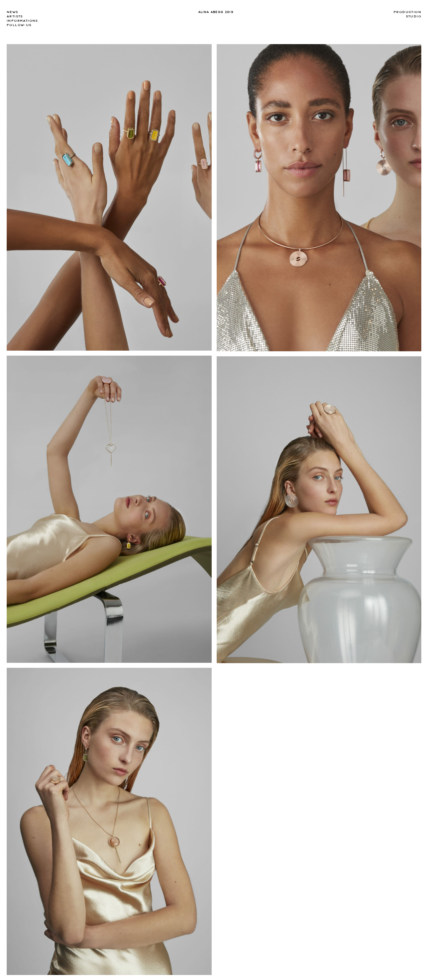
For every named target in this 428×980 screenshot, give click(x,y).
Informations (22, 21)
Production (407, 12)
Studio (414, 16)
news (13, 12)
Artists (15, 16)
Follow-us (19, 25)
